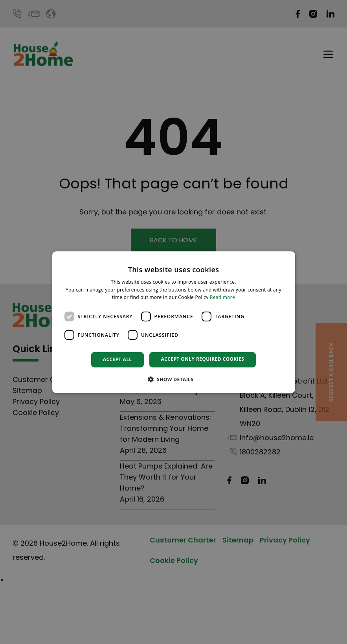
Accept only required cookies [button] (203, 359)
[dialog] (173, 322)
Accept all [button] (118, 359)
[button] (174, 379)
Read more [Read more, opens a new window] (222, 297)
